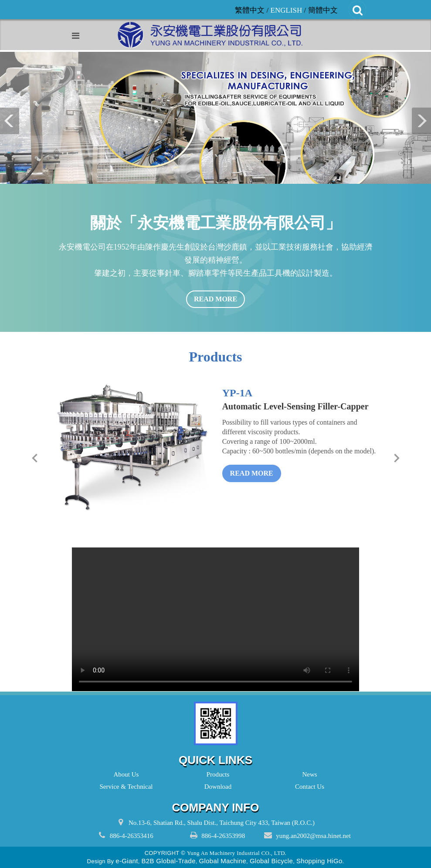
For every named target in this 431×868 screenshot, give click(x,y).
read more (215, 299)
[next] (397, 458)
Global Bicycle (271, 861)
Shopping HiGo (319, 861)
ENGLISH (287, 10)
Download (216, 787)
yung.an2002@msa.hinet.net (313, 836)
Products (216, 774)
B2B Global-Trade (168, 861)
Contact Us (307, 787)
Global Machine (223, 861)
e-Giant (127, 861)
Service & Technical (124, 787)
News (307, 774)
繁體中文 (250, 10)
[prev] (34, 458)
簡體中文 (323, 10)
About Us (124, 774)
